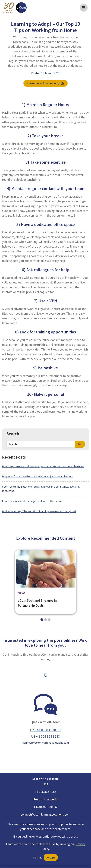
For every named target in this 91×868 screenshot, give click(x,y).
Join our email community (45, 83)
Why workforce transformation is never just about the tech (38, 476)
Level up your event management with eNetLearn (32, 501)
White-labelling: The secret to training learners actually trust (39, 511)
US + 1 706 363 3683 (45, 736)
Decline (38, 857)
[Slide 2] (49, 620)
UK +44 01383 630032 (46, 730)
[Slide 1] (45, 620)
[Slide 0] (42, 620)
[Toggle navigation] (84, 8)
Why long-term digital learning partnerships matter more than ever (43, 466)
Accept (51, 857)
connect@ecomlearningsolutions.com (46, 743)
